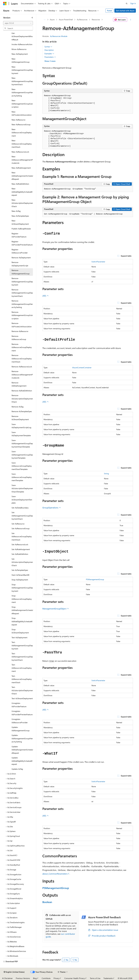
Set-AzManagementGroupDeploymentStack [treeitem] (22, 516)
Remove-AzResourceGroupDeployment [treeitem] (22, 347)
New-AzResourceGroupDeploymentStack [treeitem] (22, 144)
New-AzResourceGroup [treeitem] (21, 124)
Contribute (46, 978)
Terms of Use (95, 978)
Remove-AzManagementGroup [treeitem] (21, 272)
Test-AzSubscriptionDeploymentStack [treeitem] (22, 690)
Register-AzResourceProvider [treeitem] (20, 251)
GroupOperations (52, 508)
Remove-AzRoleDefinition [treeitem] (22, 391)
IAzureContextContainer (82, 367)
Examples (49, 54)
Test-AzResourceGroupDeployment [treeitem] (22, 668)
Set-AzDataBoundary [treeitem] (20, 508)
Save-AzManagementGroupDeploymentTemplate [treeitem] (22, 455)
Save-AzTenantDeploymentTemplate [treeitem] (22, 500)
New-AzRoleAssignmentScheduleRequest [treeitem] (22, 176)
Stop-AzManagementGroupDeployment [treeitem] (22, 588)
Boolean (47, 902)
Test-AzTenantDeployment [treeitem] (22, 698)
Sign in (133, 3)
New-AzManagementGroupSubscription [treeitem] (22, 104)
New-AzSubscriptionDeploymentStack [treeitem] (22, 203)
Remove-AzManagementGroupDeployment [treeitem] (22, 282)
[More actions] (131, 20)
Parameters (50, 57)
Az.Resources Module (59, 36)
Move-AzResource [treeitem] (19, 49)
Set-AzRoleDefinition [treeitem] (20, 554)
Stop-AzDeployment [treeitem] (20, 580)
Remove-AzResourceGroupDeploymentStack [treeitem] (22, 359)
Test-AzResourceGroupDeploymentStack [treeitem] (22, 679)
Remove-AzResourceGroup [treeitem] (19, 338)
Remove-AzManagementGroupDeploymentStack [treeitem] (22, 293)
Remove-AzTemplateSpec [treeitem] (22, 411)
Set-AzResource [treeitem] (18, 524)
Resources (96, 20)
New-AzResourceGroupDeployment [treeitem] (22, 133)
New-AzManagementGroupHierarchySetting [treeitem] (22, 92)
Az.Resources (82, 20)
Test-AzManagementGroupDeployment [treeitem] (22, 645)
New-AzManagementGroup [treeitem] (21, 60)
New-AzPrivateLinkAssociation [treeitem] (22, 113)
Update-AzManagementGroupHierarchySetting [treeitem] (22, 738)
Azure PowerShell (66, 20)
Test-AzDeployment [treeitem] (19, 637)
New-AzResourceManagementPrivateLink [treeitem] (22, 160)
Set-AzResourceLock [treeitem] (20, 544)
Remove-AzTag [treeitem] (18, 407)
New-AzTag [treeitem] (16, 211)
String (106, 474)
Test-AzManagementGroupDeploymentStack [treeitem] (22, 657)
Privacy (56, 978)
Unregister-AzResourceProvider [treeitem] (20, 721)
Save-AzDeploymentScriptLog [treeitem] (21, 426)
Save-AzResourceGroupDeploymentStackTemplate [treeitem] (22, 466)
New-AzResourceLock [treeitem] (20, 152)
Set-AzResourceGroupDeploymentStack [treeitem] (22, 537)
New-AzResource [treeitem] (18, 120)
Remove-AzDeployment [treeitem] (21, 258)
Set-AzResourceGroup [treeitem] (21, 528)
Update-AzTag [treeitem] (17, 769)
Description (49, 50)
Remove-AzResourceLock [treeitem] (22, 367)
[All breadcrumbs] (45, 20)
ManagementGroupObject (56, 609)
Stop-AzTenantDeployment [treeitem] (20, 631)
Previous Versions (23, 978)
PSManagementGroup (95, 579)
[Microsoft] (5, 4)
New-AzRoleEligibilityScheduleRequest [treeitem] (22, 192)
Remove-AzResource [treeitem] (20, 331)
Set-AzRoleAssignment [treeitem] (21, 549)
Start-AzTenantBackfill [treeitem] (20, 575)
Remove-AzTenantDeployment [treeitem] (20, 418)
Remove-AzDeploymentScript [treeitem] (20, 264)
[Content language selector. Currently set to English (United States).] (14, 972)
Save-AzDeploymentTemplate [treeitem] (21, 434)
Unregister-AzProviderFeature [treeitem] (19, 705)
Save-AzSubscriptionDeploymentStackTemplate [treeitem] (22, 488)
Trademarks (108, 978)
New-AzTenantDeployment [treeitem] (20, 222)
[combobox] (18, 23)
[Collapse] (32, 18)
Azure (52, 20)
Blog (35, 978)
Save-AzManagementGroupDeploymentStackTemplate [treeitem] (22, 443)
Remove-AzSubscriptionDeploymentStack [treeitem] (22, 399)
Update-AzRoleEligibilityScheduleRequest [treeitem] (22, 761)
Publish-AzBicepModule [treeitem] (21, 229)
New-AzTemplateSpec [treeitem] (20, 216)
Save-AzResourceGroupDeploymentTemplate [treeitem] (22, 477)
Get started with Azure (125, 11)
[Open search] (127, 4)
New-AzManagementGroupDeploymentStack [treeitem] (22, 81)
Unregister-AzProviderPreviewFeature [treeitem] (22, 713)
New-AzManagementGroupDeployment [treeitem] (22, 70)
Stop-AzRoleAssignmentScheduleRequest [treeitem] (22, 610)
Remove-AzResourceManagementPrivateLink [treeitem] (22, 375)
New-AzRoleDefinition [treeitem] (20, 184)
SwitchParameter (98, 262)
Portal (109, 11)
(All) (46, 296)
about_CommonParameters (55, 874)
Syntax (48, 47)
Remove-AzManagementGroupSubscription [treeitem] (22, 315)
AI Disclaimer (7, 978)
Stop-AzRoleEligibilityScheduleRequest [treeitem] (22, 621)
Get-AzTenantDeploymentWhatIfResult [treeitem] (22, 36)
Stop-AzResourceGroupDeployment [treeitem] (22, 599)
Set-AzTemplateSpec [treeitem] (20, 570)
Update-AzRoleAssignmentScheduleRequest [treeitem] (22, 750)
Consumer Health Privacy (75, 978)
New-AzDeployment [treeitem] (20, 54)
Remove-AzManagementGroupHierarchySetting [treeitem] (22, 304)
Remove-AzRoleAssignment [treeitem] (19, 384)
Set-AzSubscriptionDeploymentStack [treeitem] (22, 562)
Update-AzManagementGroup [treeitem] (21, 729)
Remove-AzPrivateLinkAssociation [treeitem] (22, 325)
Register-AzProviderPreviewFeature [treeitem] (22, 243)
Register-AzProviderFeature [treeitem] (19, 235)
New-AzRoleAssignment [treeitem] (21, 168)
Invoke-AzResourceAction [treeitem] (22, 44)
